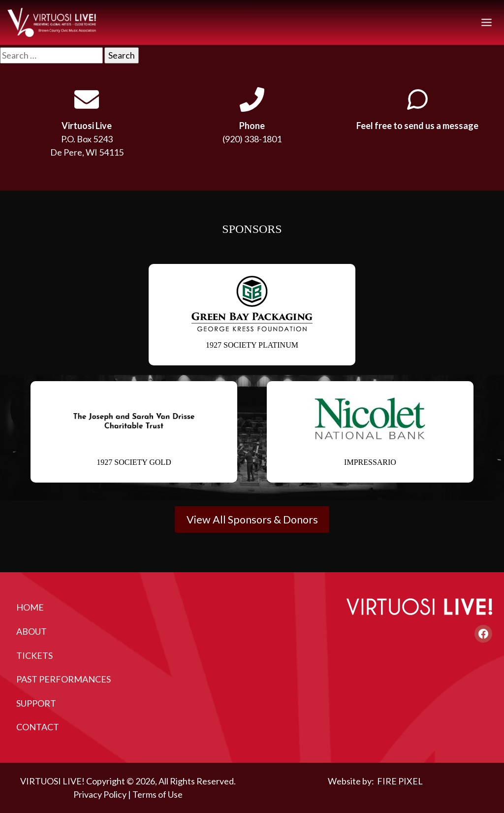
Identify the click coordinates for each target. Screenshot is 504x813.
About (31, 631)
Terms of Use (157, 794)
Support (36, 703)
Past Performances (63, 679)
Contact (38, 727)
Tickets (34, 655)
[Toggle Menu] (487, 22)
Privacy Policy (100, 794)
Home (30, 607)
